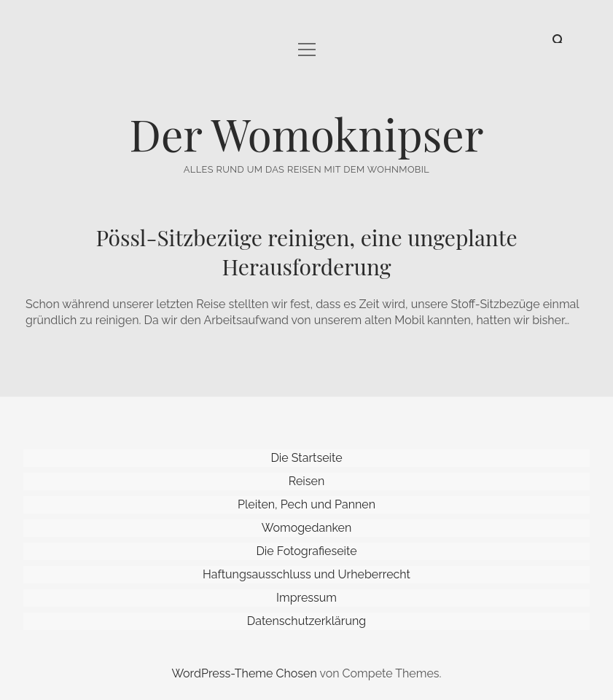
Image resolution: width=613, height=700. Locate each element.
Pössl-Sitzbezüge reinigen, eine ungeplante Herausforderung (306, 252)
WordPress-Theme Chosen (244, 673)
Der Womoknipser (307, 133)
